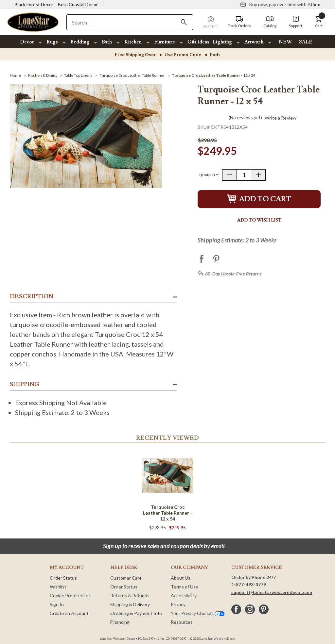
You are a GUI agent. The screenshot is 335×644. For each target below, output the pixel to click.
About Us (181, 578)
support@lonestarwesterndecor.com (272, 592)
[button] (319, 22)
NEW (285, 42)
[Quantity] (244, 175)
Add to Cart (259, 199)
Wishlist (58, 587)
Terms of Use (185, 587)
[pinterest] (264, 609)
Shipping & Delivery (130, 604)
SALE (306, 42)
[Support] (296, 22)
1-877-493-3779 (249, 584)
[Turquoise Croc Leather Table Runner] (132, 75)
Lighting (222, 42)
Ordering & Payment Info (136, 613)
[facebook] (236, 609)
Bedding (80, 42)
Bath (107, 42)
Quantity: (209, 175)
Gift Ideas (198, 42)
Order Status (63, 578)
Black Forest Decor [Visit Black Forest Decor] (34, 4)
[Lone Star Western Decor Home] (33, 22)
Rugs (52, 42)
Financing (120, 622)
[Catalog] (270, 22)
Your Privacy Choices (198, 613)
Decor (27, 42)
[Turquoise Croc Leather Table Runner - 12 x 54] (214, 75)
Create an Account (69, 613)
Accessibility (184, 595)
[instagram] (250, 609)
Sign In (57, 604)
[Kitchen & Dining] (43, 75)
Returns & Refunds (130, 595)
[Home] (15, 75)
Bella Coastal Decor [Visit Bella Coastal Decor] (78, 4)
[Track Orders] (239, 22)
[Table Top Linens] (78, 75)
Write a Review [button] (281, 118)
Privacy (178, 604)
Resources (182, 622)
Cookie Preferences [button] (70, 595)
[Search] (184, 22)
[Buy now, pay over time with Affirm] (280, 5)
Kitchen (133, 42)
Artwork (254, 42)
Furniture (165, 42)
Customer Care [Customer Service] (126, 578)
